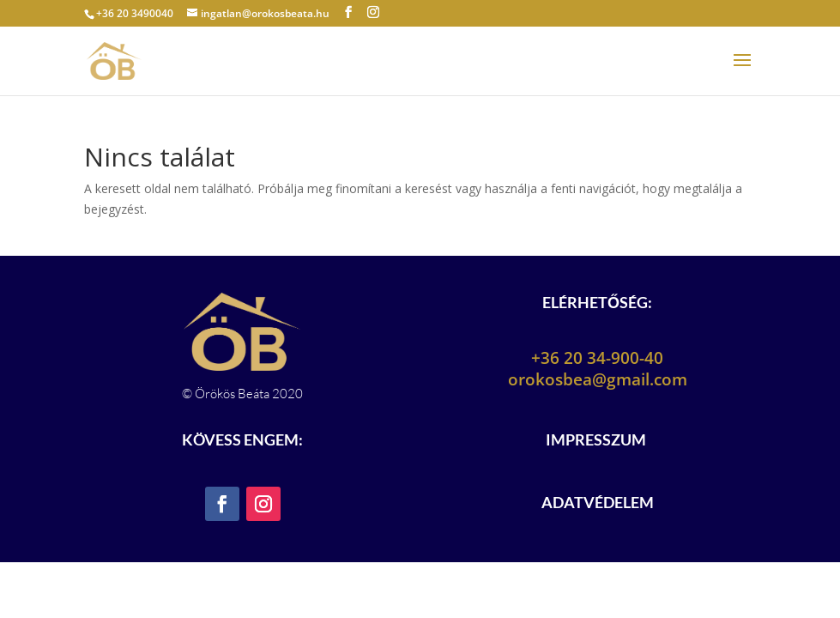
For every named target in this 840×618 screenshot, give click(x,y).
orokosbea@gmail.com (598, 379)
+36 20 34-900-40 (597, 358)
